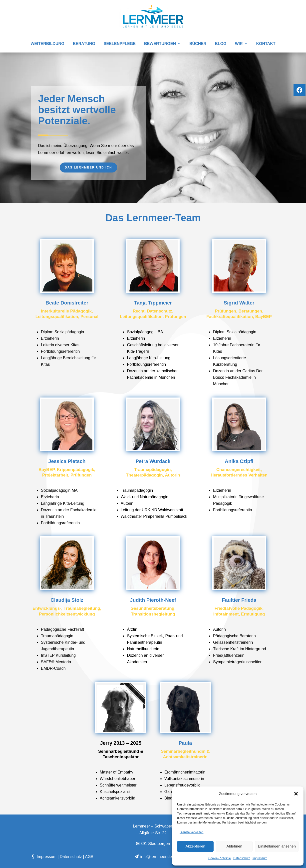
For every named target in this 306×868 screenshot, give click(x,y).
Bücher (198, 44)
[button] (296, 794)
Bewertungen (160, 44)
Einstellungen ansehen (277, 846)
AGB (89, 857)
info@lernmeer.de (153, 857)
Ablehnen (234, 846)
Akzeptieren (195, 846)
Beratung (84, 44)
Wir (239, 44)
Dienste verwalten (191, 832)
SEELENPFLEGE (120, 44)
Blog (221, 44)
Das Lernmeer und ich (88, 167)
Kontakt (266, 44)
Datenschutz (242, 858)
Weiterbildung (48, 44)
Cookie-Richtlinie (220, 858)
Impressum (260, 858)
